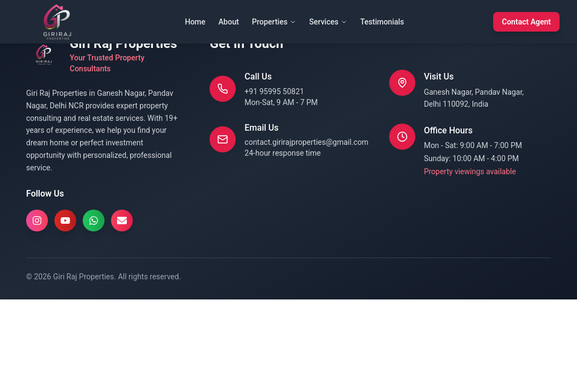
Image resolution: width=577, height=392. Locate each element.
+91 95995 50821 (274, 91)
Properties (274, 22)
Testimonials (382, 22)
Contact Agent (526, 22)
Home (195, 22)
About (229, 22)
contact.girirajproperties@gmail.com (306, 142)
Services (328, 22)
